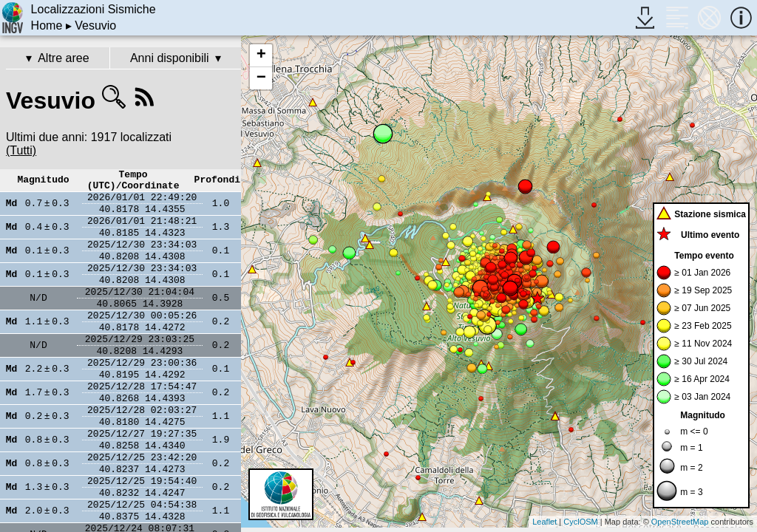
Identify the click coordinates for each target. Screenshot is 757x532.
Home (47, 25)
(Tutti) (21, 150)
